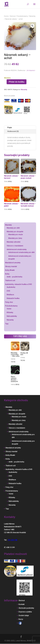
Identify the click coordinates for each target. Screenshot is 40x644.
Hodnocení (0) (13, 131)
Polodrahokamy (22, 16)
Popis (10, 128)
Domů (6, 16)
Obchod (13, 16)
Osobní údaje (24, 615)
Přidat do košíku (17, 82)
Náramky (32, 16)
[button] (32, 26)
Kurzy (21, 619)
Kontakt (22, 604)
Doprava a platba (25, 612)
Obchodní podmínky (26, 608)
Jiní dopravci (31, 70)
